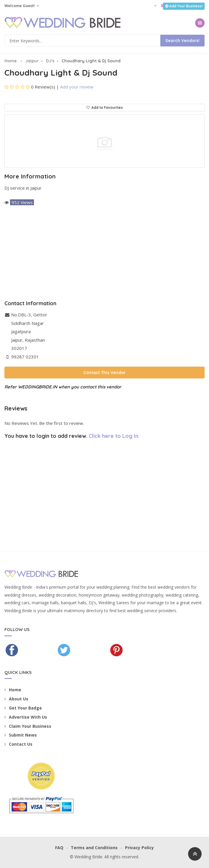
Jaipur (32, 61)
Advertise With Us (26, 717)
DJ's (50, 61)
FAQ (59, 848)
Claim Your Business (28, 726)
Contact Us (18, 744)
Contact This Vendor (104, 373)
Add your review (77, 87)
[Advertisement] (104, 253)
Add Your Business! (184, 6)
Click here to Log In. (114, 436)
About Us (16, 699)
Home (11, 61)
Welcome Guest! (22, 6)
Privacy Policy (139, 848)
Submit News (21, 735)
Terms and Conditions (94, 848)
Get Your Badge (23, 708)
